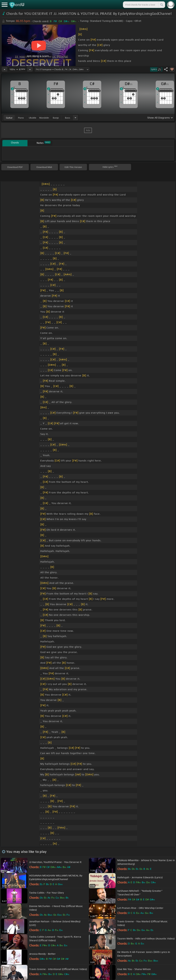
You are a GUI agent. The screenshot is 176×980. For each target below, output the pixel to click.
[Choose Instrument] (75, 118)
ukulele (32, 118)
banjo (56, 118)
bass (68, 118)
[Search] (162, 5)
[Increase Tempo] (30, 69)
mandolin (44, 118)
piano (21, 118)
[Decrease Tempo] (4, 69)
